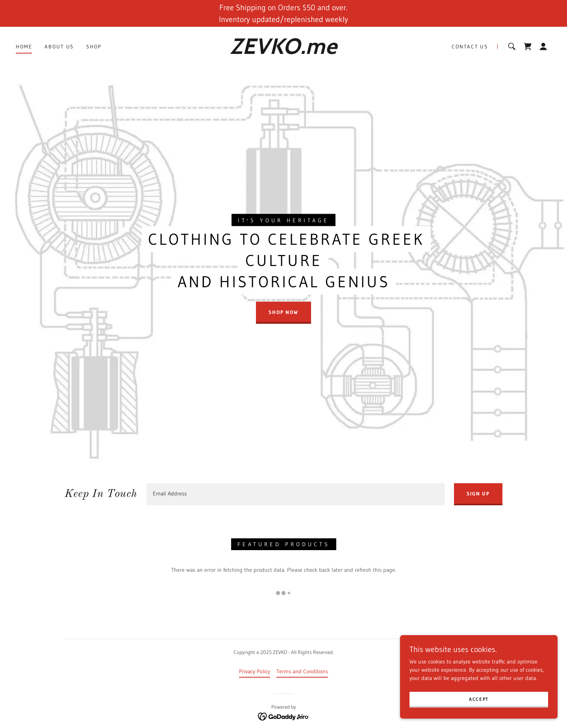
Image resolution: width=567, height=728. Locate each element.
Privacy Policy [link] (255, 671)
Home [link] (24, 46)
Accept (479, 699)
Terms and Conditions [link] (302, 671)
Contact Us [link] (470, 46)
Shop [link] (94, 46)
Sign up (478, 493)
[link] (283, 52)
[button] (543, 46)
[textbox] (296, 494)
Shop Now (283, 312)
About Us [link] (59, 46)
